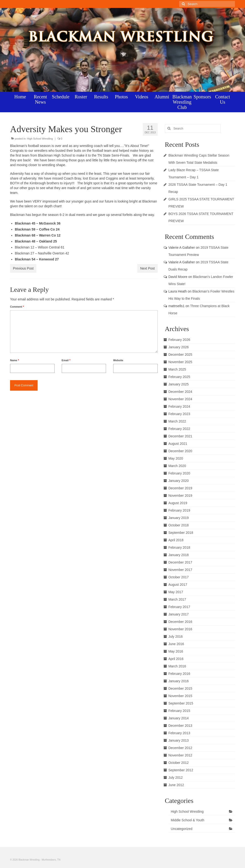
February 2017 (179, 607)
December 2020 (180, 451)
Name (14, 360)
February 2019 (179, 510)
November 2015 (180, 696)
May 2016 (176, 651)
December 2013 (180, 726)
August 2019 (178, 503)
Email (66, 360)
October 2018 (179, 525)
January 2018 (179, 555)
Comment (17, 307)
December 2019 (180, 488)
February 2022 (179, 429)
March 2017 (177, 599)
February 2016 (179, 674)
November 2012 (180, 755)
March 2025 (177, 369)
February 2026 (179, 340)
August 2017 (178, 585)
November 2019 (180, 496)
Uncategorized (182, 829)
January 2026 (179, 347)
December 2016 (180, 622)
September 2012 (181, 770)
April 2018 (176, 540)
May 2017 (176, 592)
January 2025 (179, 384)
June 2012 (176, 785)
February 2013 (179, 733)
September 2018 (181, 533)
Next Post (148, 268)
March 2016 (177, 666)
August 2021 (178, 444)
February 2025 (179, 377)
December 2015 (180, 688)
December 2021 (180, 436)
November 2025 (180, 362)
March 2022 (177, 421)
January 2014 (179, 718)
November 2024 (180, 399)
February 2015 (179, 711)
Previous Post (23, 268)
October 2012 (179, 763)
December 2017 (180, 562)
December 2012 (180, 748)
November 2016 (180, 629)
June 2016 (176, 644)
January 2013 (179, 740)
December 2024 (180, 392)
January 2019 (179, 518)
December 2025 (180, 355)
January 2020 (179, 481)
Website (118, 360)
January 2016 (179, 681)
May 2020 (176, 458)
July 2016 (176, 637)
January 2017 (179, 614)
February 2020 (179, 473)
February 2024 (179, 406)
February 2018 (179, 547)
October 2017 (179, 577)
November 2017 (180, 570)
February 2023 (179, 414)
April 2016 (176, 659)
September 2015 (181, 703)
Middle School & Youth (188, 820)
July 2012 (176, 778)
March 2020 (177, 466)
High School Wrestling (40, 139)
